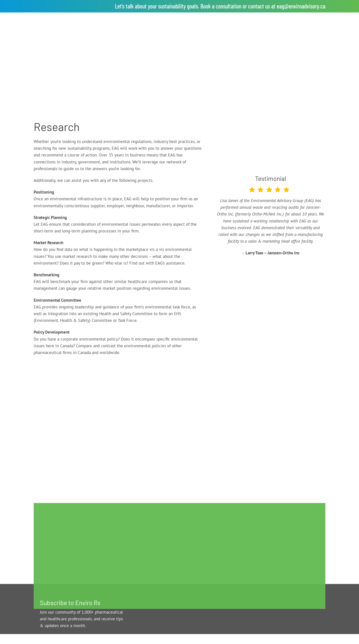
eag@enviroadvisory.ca (301, 6)
